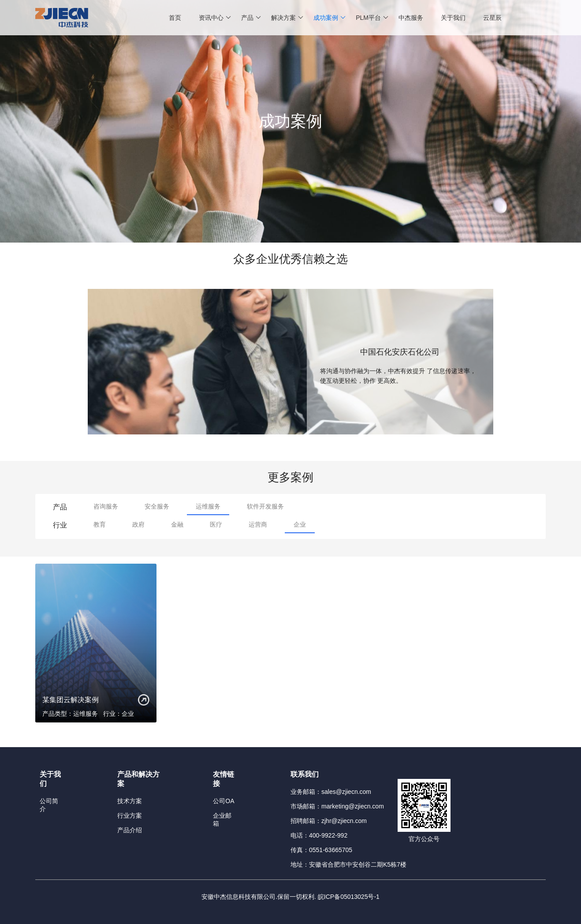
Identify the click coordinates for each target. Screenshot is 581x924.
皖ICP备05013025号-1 (349, 897)
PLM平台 (372, 18)
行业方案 (130, 816)
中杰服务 (411, 18)
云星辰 (492, 18)
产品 (251, 18)
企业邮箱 (222, 819)
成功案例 (330, 18)
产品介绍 (130, 830)
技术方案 (130, 801)
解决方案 (287, 18)
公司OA (223, 801)
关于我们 (453, 18)
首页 (175, 18)
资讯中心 (215, 18)
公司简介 (49, 805)
